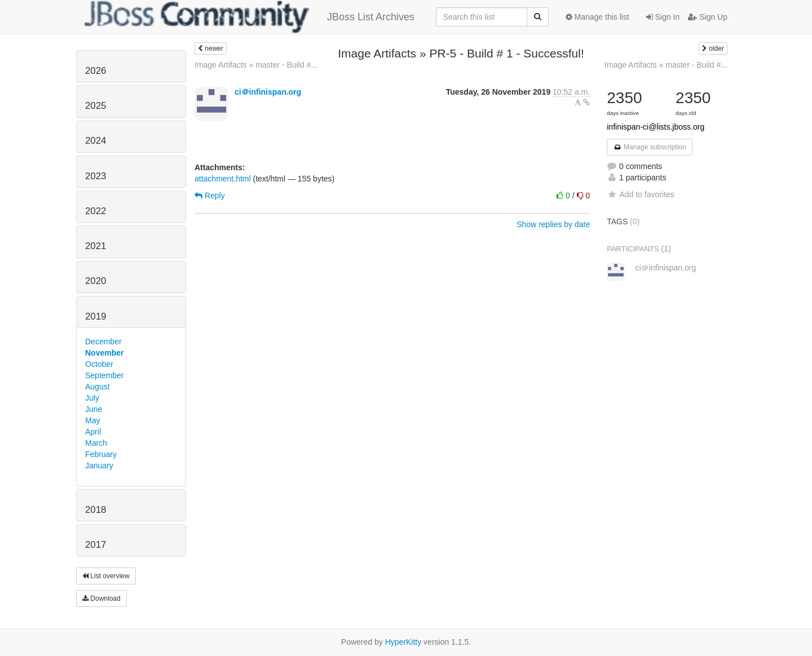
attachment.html (223, 179)
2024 (96, 141)
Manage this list (597, 17)
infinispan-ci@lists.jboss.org (656, 127)
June (94, 409)
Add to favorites (640, 194)
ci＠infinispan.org (268, 92)
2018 (96, 510)
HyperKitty (403, 642)
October (99, 364)
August (98, 387)
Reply (210, 196)
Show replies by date (553, 224)
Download (101, 599)
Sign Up (708, 17)
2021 (96, 246)
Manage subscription (650, 147)
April (93, 432)
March (96, 443)
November (104, 353)
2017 (96, 545)
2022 (96, 211)
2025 (96, 106)
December (103, 342)
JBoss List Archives (250, 17)
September (104, 375)
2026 (96, 71)
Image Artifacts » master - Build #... (256, 65)
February (101, 454)
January (99, 466)
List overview (106, 576)
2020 (96, 281)
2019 (96, 316)
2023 (96, 176)
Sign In (663, 17)
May (92, 420)
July (92, 398)
